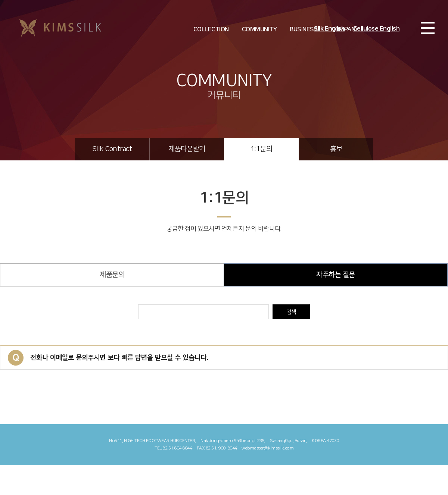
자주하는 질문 (336, 275)
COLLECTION (211, 29)
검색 (291, 312)
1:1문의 (262, 149)
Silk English (329, 29)
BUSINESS (304, 29)
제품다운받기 (187, 149)
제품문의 (112, 275)
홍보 (336, 149)
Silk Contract (112, 149)
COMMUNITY (259, 29)
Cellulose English (377, 29)
